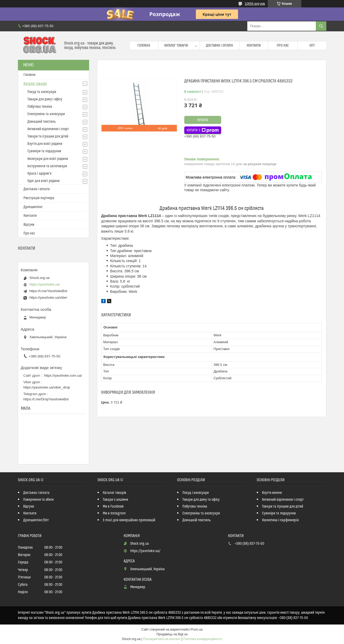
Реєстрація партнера (39, 198)
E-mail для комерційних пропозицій (129, 520)
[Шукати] (321, 26)
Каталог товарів (176, 46)
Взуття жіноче (272, 493)
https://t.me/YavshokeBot (49, 291)
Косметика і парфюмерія (280, 520)
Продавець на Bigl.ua (172, 634)
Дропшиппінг (33, 207)
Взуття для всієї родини (45, 144)
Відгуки (29, 225)
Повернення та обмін (38, 500)
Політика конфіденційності (203, 639)
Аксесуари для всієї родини (48, 159)
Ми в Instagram (114, 513)
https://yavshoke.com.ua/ (63, 375)
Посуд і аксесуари (196, 493)
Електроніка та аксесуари (46, 114)
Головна (144, 46)
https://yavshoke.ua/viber (49, 298)
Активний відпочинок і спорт (48, 129)
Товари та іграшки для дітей (48, 136)
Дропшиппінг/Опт (36, 520)
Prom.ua (197, 630)
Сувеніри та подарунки (44, 151)
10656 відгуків (255, 4)
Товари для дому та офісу (201, 500)
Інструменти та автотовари (47, 166)
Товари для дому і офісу (45, 99)
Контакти (254, 46)
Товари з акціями (115, 500)
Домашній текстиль (42, 122)
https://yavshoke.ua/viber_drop (47, 387)
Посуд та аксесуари (42, 92)
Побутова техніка (40, 107)
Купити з (203, 130)
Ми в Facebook (113, 507)
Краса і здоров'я (39, 174)
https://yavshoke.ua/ (45, 284)
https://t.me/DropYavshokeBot (46, 399)
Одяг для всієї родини (43, 181)
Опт (312, 46)
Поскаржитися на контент (162, 639)
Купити (203, 120)
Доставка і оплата (219, 46)
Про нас (283, 46)
